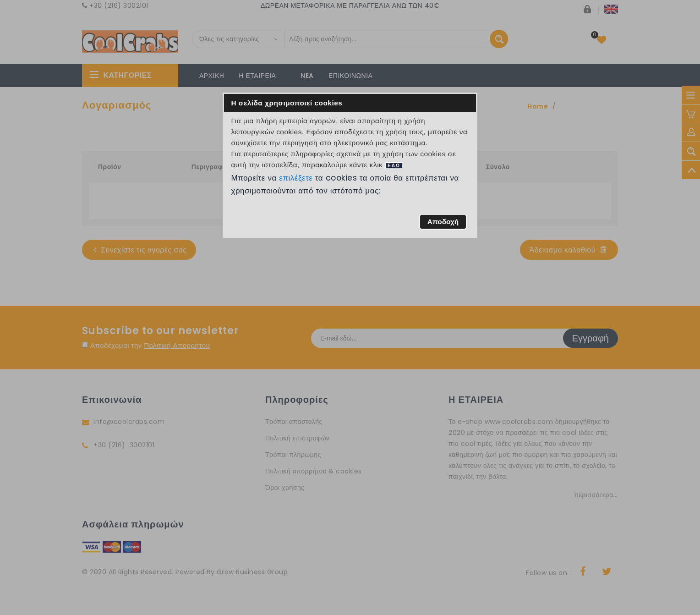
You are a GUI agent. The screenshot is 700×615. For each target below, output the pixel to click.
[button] (443, 222)
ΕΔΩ (394, 166)
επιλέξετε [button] (296, 178)
